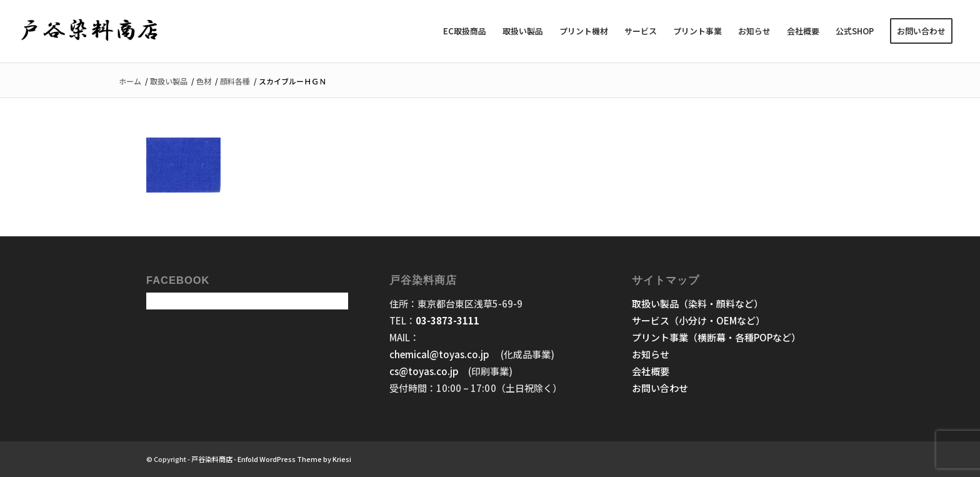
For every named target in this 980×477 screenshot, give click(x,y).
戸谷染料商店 (212, 459)
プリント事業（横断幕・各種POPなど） (716, 337)
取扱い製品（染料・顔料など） (697, 304)
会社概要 (651, 371)
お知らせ (651, 354)
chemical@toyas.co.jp (440, 354)
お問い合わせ (660, 388)
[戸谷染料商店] (90, 31)
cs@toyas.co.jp (424, 371)
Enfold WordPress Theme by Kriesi (294, 459)
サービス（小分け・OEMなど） (698, 320)
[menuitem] (465, 31)
